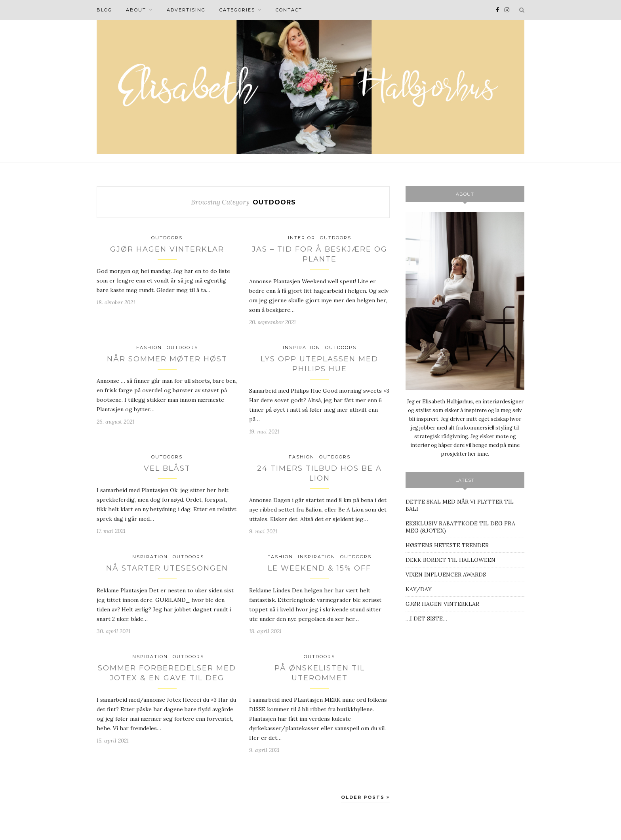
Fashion (149, 347)
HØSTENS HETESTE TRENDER (447, 545)
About (136, 10)
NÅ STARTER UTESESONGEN (167, 568)
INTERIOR (302, 238)
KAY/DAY (419, 589)
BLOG (104, 10)
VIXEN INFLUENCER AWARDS (446, 575)
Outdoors (167, 238)
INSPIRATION (302, 347)
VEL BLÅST (167, 468)
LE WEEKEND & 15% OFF (319, 568)
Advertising (186, 10)
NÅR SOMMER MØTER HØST (167, 359)
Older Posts (365, 797)
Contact (289, 10)
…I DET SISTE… (426, 619)
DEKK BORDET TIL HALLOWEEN (451, 560)
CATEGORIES (237, 10)
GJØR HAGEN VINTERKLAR (167, 249)
